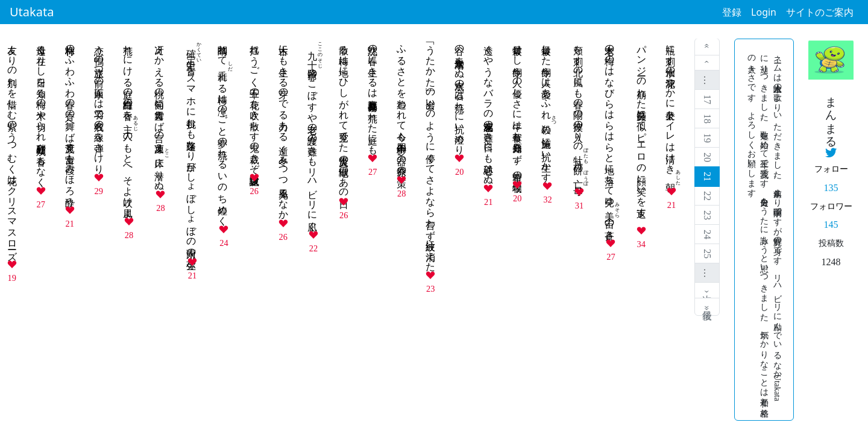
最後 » (707, 307)
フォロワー (831, 206)
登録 (732, 12)
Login (764, 12)
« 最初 (707, 47)
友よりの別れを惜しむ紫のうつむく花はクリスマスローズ (12, 147)
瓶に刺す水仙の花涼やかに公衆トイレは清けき (671, 111)
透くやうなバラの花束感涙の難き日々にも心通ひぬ (489, 109)
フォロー (831, 169)
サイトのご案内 (820, 12)
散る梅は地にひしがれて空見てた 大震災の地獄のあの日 (344, 116)
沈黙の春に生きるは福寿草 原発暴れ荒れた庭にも (373, 94)
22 (707, 196)
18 (707, 119)
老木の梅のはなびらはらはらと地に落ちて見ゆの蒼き (610, 137)
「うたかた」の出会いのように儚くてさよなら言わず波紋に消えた (431, 153)
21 (707, 177)
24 (707, 234)
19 (707, 138)
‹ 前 (707, 63)
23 (707, 215)
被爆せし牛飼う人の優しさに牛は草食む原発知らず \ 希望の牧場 (517, 107)
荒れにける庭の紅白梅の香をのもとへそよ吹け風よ (128, 126)
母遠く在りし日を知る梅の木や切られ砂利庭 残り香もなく (41, 110)
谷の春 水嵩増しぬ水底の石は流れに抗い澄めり (460, 94)
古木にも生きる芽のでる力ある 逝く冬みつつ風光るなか (284, 127)
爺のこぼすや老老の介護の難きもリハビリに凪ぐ (313, 132)
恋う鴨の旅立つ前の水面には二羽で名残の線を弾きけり (99, 104)
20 (707, 157)
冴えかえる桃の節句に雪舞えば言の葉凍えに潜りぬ (159, 112)
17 (707, 99)
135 (831, 188)
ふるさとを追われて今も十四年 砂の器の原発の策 (402, 105)
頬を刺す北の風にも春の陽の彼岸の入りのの (578, 111)
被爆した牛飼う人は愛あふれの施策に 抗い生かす (546, 108)
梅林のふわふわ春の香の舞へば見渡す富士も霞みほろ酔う (70, 120)
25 (707, 254)
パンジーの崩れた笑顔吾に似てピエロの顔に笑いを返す (642, 130)
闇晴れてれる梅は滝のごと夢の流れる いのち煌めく (223, 130)
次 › (707, 290)
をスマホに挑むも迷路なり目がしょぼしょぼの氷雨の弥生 (191, 146)
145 (831, 225)
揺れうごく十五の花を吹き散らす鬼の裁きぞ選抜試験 (255, 104)
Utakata (32, 12)
